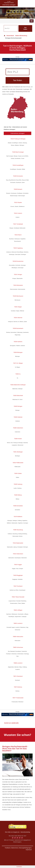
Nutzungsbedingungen (25, 848)
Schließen (19, 867)
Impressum (29, 850)
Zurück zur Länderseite (11, 723)
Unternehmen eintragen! (17, 133)
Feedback (8, 848)
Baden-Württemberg (21, 36)
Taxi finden (25, 28)
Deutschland (9, 36)
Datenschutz (15, 848)
